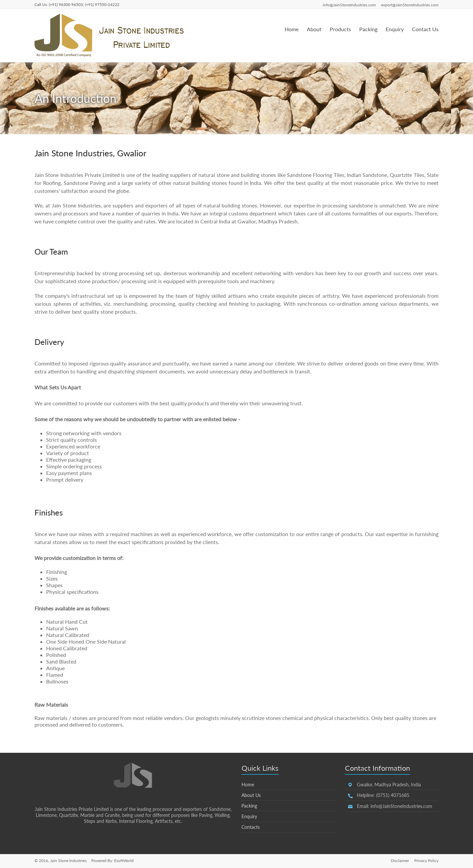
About (314, 29)
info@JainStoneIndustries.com (349, 5)
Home (292, 29)
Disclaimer (400, 861)
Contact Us (425, 29)
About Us (251, 795)
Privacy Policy (426, 861)
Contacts (251, 827)
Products (340, 29)
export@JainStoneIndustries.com (410, 5)
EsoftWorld (124, 861)
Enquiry (395, 29)
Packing (368, 29)
